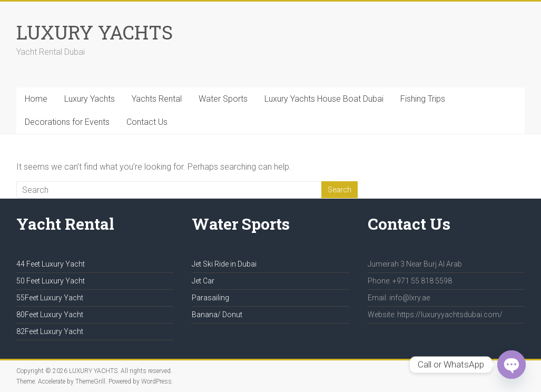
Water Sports (223, 99)
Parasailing (210, 298)
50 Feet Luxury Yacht (51, 281)
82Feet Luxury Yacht (50, 331)
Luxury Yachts (90, 99)
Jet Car (203, 281)
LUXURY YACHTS (95, 32)
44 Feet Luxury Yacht (51, 264)
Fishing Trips (423, 99)
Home (36, 99)
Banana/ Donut (217, 315)
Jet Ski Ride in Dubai (224, 264)
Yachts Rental (157, 99)
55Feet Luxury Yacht (50, 298)
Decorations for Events (67, 122)
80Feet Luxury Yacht (50, 315)
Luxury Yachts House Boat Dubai (324, 99)
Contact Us (147, 122)
